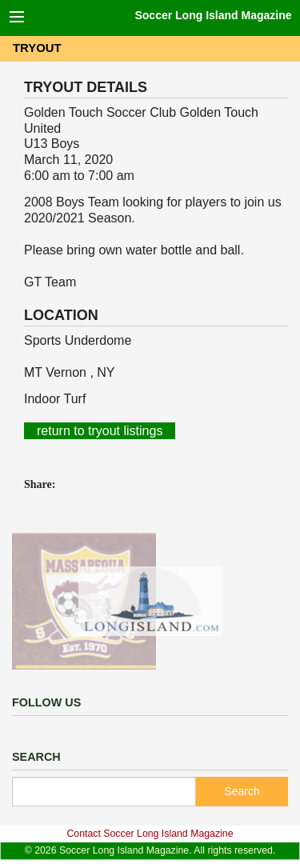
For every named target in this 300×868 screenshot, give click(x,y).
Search (242, 791)
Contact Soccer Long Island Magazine (150, 834)
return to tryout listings (100, 431)
